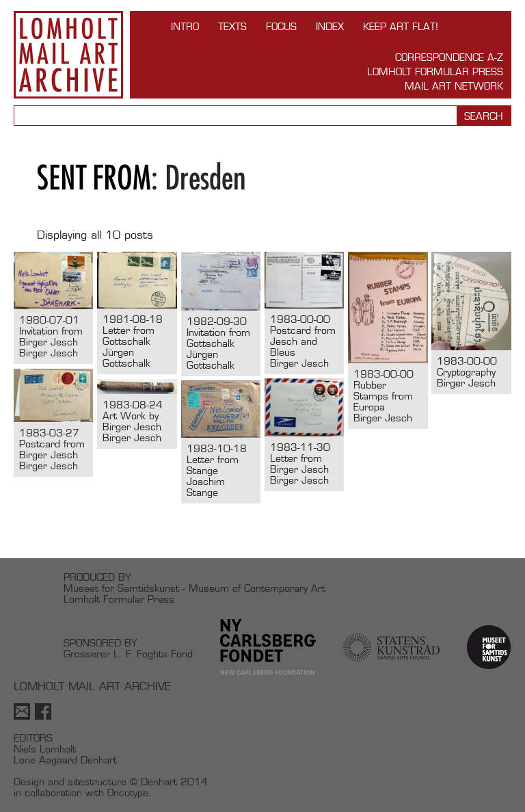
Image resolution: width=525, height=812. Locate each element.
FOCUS (281, 26)
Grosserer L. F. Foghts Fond (128, 654)
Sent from (94, 178)
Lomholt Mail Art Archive (68, 55)
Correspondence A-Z (449, 57)
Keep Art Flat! (401, 26)
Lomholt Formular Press (435, 71)
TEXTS (232, 26)
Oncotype (128, 793)
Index (330, 26)
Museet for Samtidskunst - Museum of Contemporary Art (194, 588)
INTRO (185, 26)
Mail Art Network (454, 86)
